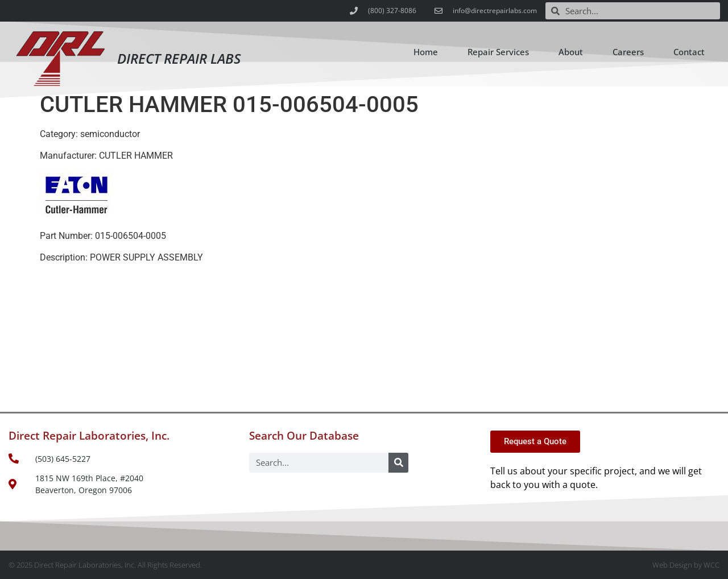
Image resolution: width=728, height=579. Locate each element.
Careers (628, 52)
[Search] (398, 463)
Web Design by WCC (686, 565)
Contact (689, 52)
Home (426, 52)
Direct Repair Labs (179, 58)
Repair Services (498, 52)
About (571, 52)
